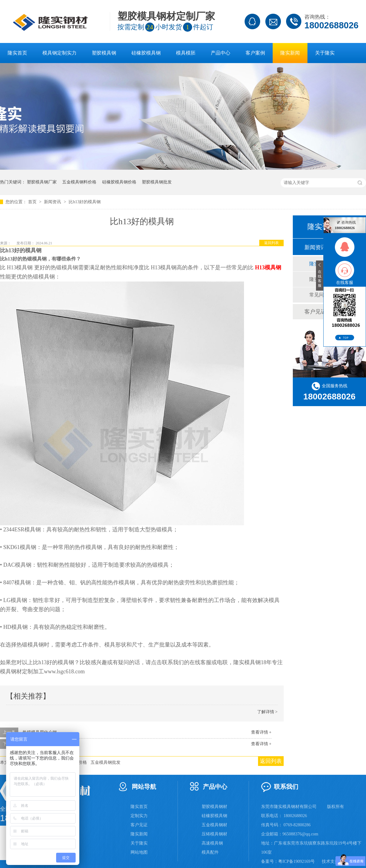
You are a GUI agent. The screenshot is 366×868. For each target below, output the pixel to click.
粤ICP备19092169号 (296, 861)
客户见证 (139, 825)
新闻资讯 (53, 202)
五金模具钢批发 (106, 762)
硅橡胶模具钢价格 (119, 182)
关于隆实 (325, 53)
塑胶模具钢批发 (157, 182)
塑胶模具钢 (104, 53)
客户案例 (255, 53)
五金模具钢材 (214, 825)
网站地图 (139, 852)
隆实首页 (17, 53)
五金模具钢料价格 (79, 182)
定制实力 (139, 816)
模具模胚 (186, 53)
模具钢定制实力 (59, 53)
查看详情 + (261, 732)
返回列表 (271, 243)
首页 (33, 202)
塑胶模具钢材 (214, 807)
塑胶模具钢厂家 (42, 182)
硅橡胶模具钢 (146, 53)
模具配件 (210, 852)
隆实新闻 (290, 53)
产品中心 (221, 53)
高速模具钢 (212, 843)
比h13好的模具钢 (85, 202)
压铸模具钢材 (214, 834)
